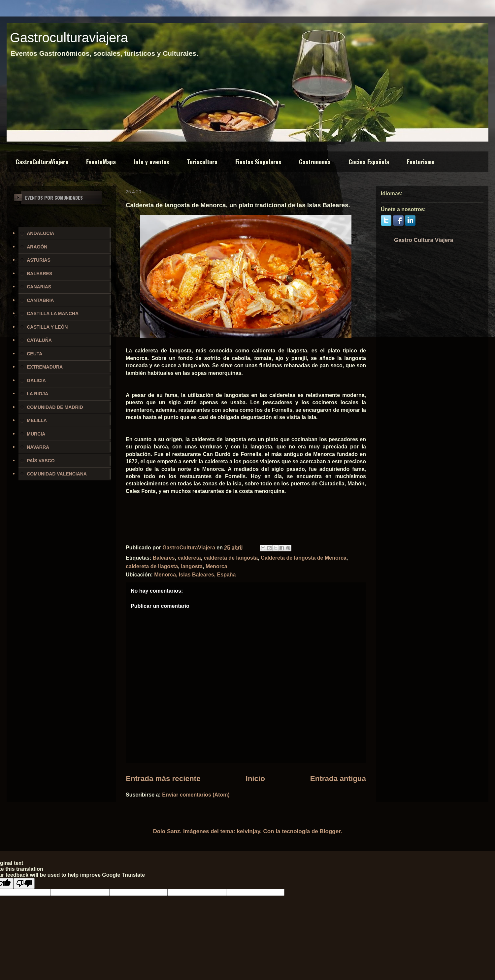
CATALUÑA (39, 340)
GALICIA (36, 380)
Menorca (216, 566)
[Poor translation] (24, 883)
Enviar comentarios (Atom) (196, 795)
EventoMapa (101, 162)
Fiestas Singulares (258, 162)
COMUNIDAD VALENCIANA (57, 474)
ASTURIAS (39, 260)
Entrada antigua (338, 779)
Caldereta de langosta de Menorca (304, 558)
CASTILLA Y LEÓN (47, 327)
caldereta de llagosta (152, 566)
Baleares (164, 558)
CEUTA (34, 354)
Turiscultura (202, 162)
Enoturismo (421, 162)
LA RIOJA (37, 394)
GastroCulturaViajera (42, 162)
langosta (192, 566)
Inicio (255, 779)
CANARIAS (39, 287)
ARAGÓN (37, 247)
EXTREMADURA (45, 367)
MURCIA (36, 434)
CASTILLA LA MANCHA (53, 313)
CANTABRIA (40, 300)
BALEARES (39, 274)
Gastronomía (315, 162)
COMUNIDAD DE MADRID (55, 407)
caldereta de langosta (231, 558)
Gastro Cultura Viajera (424, 240)
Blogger (330, 831)
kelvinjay (249, 831)
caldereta (189, 558)
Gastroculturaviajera (69, 38)
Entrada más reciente (163, 779)
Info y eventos (151, 162)
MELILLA (37, 420)
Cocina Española (369, 162)
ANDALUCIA (40, 233)
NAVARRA (38, 447)
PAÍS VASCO (41, 461)
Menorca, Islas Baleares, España (195, 575)
